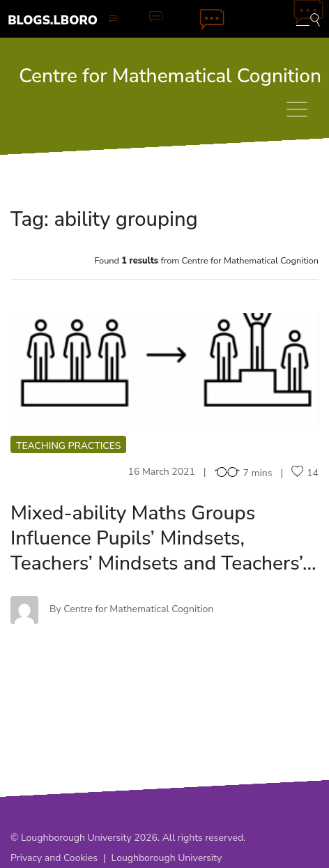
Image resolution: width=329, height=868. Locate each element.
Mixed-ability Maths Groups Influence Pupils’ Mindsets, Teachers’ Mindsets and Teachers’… (163, 538)
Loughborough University (167, 858)
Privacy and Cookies (54, 858)
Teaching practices (68, 446)
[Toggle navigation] (297, 109)
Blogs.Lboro (53, 20)
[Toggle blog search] (308, 19)
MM (165, 368)
